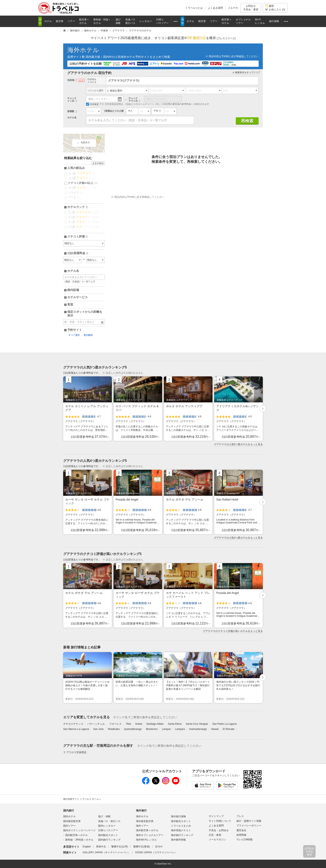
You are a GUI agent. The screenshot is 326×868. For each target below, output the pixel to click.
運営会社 (241, 830)
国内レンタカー (107, 826)
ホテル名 (72, 117)
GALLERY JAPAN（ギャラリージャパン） (106, 852)
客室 (70, 304)
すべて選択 (74, 335)
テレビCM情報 (245, 840)
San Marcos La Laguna (76, 729)
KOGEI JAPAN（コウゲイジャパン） (156, 852)
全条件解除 (98, 163)
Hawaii (215, 729)
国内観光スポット (108, 835)
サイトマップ (216, 816)
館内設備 (73, 290)
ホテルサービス (78, 297)
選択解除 (88, 335)
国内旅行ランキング (109, 840)
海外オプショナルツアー (150, 835)
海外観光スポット (181, 821)
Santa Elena (175, 724)
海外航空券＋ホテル (147, 830)
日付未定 (92, 104)
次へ (263, 409)
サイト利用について (220, 821)
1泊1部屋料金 (78, 253)
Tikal (128, 724)
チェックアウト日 (133, 100)
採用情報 (241, 835)
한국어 (159, 847)
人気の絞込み (76, 168)
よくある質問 (215, 8)
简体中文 (101, 847)
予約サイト (75, 330)
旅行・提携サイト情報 (249, 821)
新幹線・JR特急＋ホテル (79, 840)
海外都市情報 (178, 840)
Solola (139, 724)
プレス (240, 816)
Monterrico (152, 729)
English (87, 847)
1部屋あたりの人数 (114, 111)
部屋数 (71, 111)
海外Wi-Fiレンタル (146, 840)
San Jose (98, 729)
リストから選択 (95, 90)
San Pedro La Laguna (224, 724)
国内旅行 (69, 811)
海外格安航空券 (145, 821)
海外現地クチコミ (181, 830)
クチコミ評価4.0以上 (81, 183)
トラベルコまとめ (181, 826)
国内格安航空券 (72, 821)
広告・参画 (215, 835)
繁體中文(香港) (142, 847)
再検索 (247, 121)
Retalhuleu (114, 729)
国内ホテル (69, 816)
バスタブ (74, 193)
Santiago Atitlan (155, 724)
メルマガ (233, 8)
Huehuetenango (198, 729)
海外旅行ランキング (182, 835)
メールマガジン (217, 840)
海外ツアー (142, 826)
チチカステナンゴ (73, 724)
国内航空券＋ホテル (77, 835)
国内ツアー (69, 826)
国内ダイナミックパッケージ (79, 830)
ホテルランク (78, 207)
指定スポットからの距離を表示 (85, 314)
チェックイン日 (72, 100)
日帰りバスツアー (108, 830)
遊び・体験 (104, 816)
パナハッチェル (96, 724)
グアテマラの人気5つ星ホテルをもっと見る (238, 444)
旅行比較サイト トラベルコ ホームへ (82, 799)
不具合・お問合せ (219, 830)
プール (72, 197)
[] (226, 38)
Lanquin (166, 729)
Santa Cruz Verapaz (197, 724)
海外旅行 (141, 811)
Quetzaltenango (133, 729)
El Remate (229, 729)
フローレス (115, 724)
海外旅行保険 (178, 816)
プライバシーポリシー (249, 826)
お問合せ (251, 8)
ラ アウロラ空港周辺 (75, 752)
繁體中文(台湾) (120, 847)
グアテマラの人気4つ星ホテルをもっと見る (238, 538)
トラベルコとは (194, 8)
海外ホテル (83, 50)
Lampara (180, 729)
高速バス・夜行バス (109, 821)
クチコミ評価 (78, 237)
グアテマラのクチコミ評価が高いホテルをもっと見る (233, 631)
